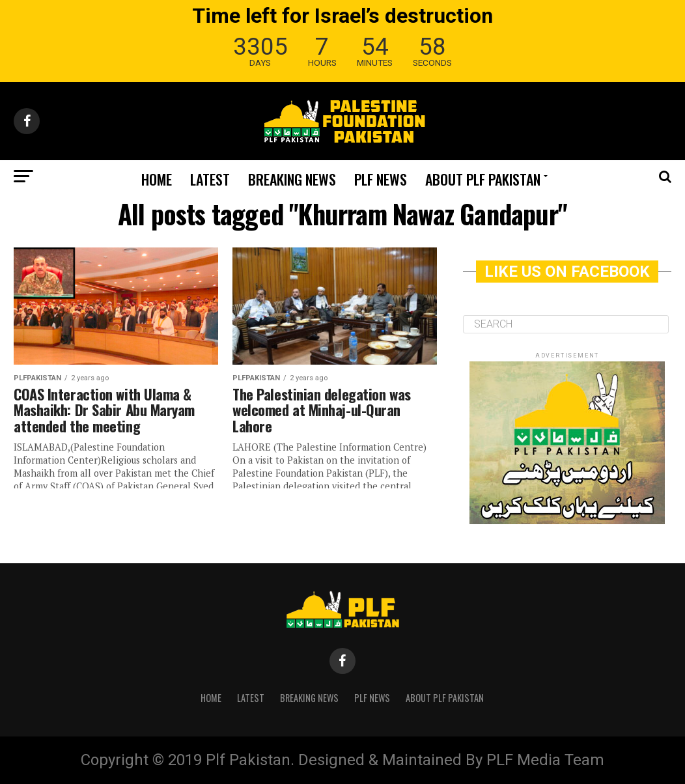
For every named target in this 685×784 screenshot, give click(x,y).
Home (157, 179)
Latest (210, 179)
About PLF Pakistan (483, 179)
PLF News (381, 179)
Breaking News (292, 179)
